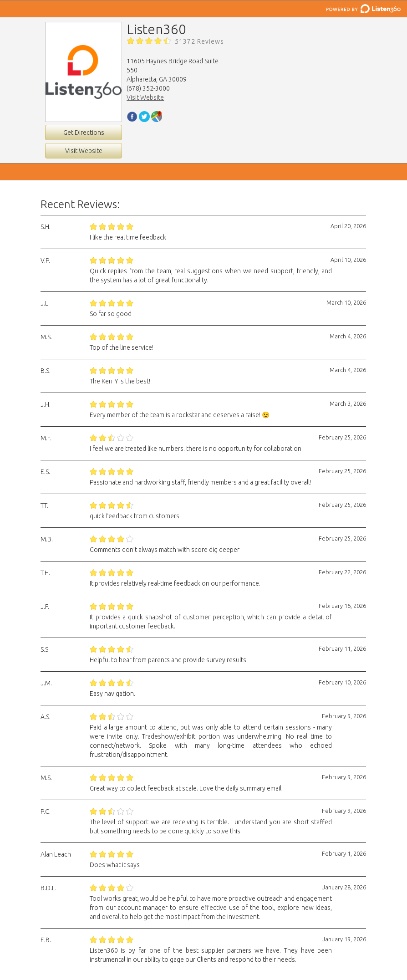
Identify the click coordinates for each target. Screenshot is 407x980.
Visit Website (84, 151)
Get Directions (84, 133)
